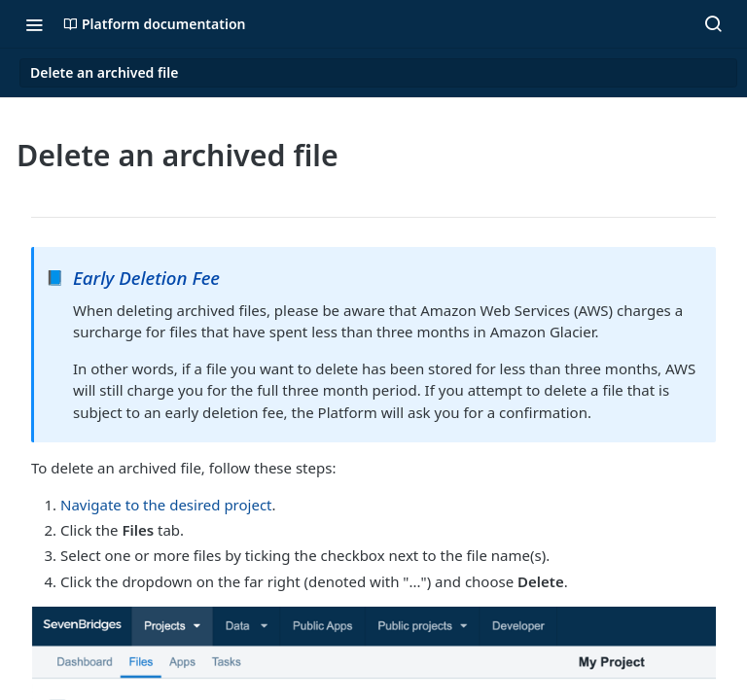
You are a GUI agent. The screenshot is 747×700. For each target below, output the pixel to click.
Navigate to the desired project (166, 505)
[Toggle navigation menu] (34, 24)
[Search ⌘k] (713, 24)
